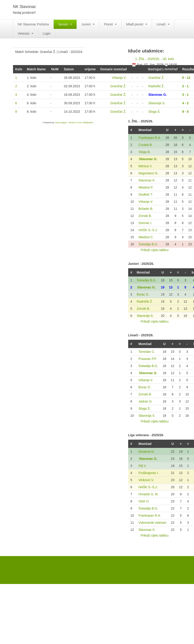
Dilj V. (142, 466)
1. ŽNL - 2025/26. (148, 59)
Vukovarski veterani (152, 523)
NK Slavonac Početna (33, 24)
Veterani (26, 33)
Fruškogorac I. (149, 473)
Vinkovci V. (146, 480)
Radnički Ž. (145, 301)
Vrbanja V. (146, 202)
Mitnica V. (145, 166)
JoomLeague (61, 123)
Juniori (88, 24)
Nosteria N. (146, 452)
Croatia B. (146, 145)
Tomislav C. (147, 352)
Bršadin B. (146, 209)
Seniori (65, 24)
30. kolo (168, 59)
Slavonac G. (148, 159)
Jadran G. (145, 401)
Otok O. (144, 501)
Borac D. (143, 294)
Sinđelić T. (146, 195)
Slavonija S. (145, 316)
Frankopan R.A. (150, 138)
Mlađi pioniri (137, 24)
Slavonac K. (147, 180)
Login (47, 33)
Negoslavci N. (148, 173)
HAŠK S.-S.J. (148, 230)
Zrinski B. (145, 216)
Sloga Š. (145, 408)
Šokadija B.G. (148, 244)
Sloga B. (145, 152)
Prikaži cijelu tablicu (154, 250)
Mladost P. (146, 187)
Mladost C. (146, 237)
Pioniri (110, 24)
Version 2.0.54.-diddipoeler (81, 123)
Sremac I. (145, 223)
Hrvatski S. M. (148, 494)
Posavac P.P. (148, 359)
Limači (163, 24)
